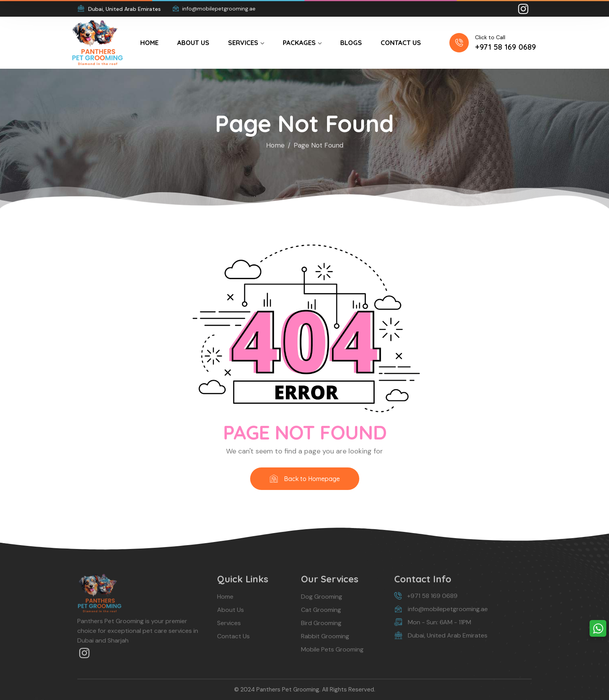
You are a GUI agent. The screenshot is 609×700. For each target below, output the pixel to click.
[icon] (524, 9)
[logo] (97, 42)
